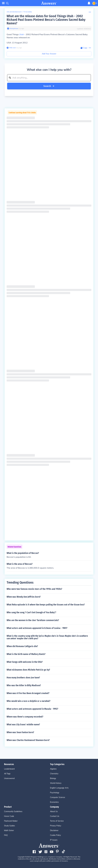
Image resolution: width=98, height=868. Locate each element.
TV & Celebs (28, 12)
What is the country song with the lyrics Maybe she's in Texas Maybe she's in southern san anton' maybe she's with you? (47, 637)
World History (56, 783)
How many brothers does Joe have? (23, 678)
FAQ (6, 835)
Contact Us (55, 816)
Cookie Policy (55, 835)
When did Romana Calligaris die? (22, 646)
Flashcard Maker (11, 821)
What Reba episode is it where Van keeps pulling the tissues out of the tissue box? (46, 605)
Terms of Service (57, 821)
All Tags (7, 774)
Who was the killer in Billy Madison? (24, 685)
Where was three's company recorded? (25, 717)
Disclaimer (54, 830)
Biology (53, 778)
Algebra (53, 769)
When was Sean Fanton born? (20, 732)
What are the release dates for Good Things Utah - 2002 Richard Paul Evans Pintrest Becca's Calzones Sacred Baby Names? (46, 20)
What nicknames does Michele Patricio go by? (28, 670)
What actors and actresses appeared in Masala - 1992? (32, 709)
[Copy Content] (84, 48)
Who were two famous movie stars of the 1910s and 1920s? (34, 589)
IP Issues (54, 840)
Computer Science (58, 797)
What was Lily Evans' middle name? (23, 725)
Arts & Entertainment (14, 12)
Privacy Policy (56, 826)
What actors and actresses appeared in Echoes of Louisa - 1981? (37, 628)
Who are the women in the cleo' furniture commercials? (33, 620)
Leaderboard (9, 769)
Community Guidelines (13, 811)
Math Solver (9, 830)
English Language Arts (59, 788)
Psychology (55, 793)
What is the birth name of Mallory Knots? (26, 654)
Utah (22, 34)
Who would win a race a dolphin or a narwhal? (29, 701)
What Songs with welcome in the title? (25, 662)
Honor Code (9, 816)
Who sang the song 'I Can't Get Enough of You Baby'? (31, 612)
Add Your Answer (49, 54)
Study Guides (10, 826)
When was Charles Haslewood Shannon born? (28, 740)
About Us (54, 811)
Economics (54, 802)
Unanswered (9, 778)
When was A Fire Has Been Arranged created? (28, 693)
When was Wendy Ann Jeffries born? (24, 597)
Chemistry (54, 774)
